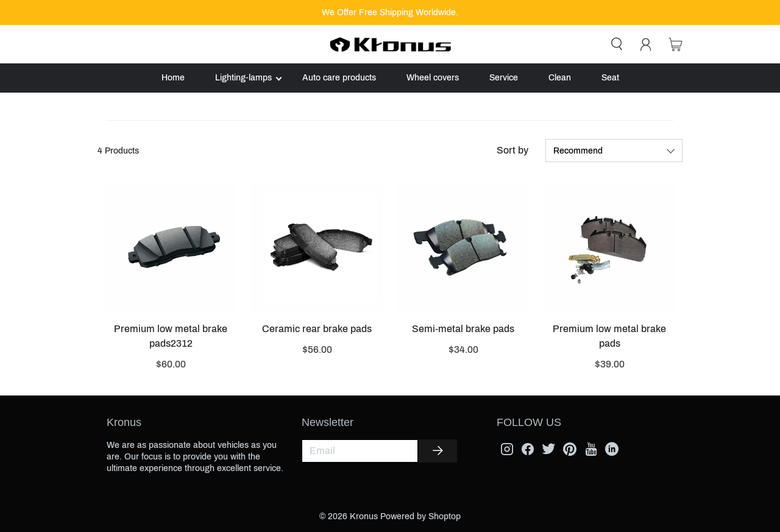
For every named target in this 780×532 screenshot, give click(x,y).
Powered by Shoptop (420, 516)
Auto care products (339, 78)
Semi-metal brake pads (463, 329)
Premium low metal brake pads (609, 336)
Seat (610, 78)
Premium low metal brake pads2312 (171, 336)
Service (504, 78)
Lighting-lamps (243, 78)
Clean (560, 78)
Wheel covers (433, 78)
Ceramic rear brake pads (317, 329)
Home (173, 78)
